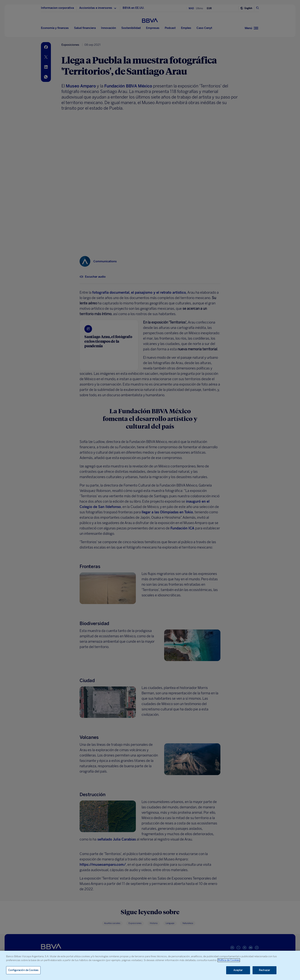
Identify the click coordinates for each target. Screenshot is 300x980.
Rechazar (264, 970)
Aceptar (238, 970)
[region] (150, 965)
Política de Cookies (229, 960)
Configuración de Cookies (23, 970)
